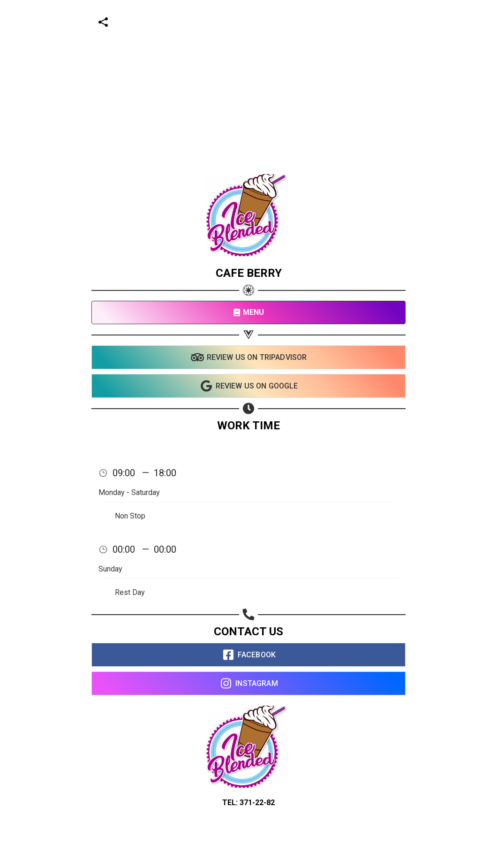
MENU (249, 312)
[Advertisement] (245, 66)
